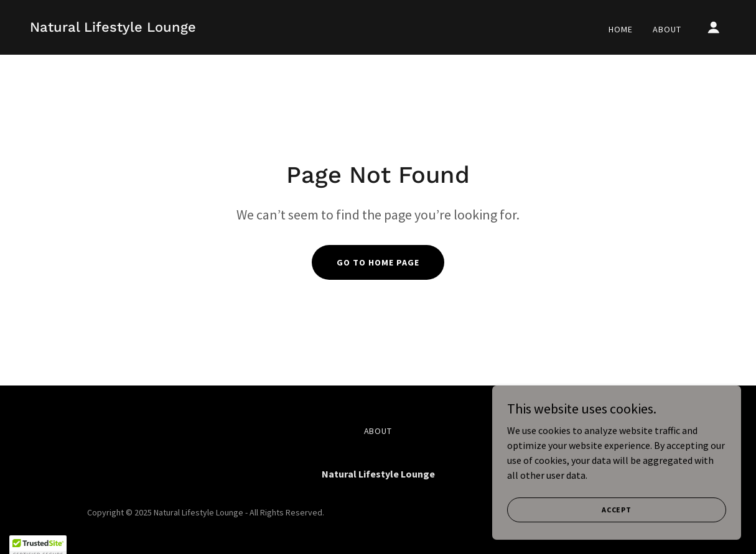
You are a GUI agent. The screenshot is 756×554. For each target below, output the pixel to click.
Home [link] (621, 29)
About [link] (667, 29)
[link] (113, 28)
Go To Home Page (378, 262)
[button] (714, 27)
